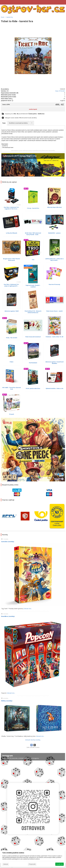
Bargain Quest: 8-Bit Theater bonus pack (12, 260)
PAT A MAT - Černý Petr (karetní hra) (12, 388)
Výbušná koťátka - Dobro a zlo (54, 388)
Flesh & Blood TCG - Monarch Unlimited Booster (33, 312)
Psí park (12, 414)
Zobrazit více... (28, 609)
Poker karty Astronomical (33, 337)
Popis (4, 123)
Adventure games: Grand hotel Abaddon (54, 363)
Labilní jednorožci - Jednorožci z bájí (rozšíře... (54, 260)
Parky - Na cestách (12, 338)
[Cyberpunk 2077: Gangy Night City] (33, 166)
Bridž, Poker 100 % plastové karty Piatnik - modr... (33, 234)
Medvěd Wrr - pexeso (54, 233)
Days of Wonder (60, 91)
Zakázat (6, 864)
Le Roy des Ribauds (12, 233)
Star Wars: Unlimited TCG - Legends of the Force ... (12, 208)
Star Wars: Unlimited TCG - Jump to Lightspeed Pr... (12, 285)
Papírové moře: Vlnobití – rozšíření (33, 286)
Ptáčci (12, 362)
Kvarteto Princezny (54, 284)
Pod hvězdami (33, 363)
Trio (33, 260)
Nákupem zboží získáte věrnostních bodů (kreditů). (21, 118)
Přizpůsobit (32, 864)
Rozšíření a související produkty (18, 123)
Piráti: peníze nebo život (33, 388)
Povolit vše (60, 864)
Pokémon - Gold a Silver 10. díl (54, 337)
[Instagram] (33, 806)
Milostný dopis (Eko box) (54, 207)
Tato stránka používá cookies (13, 853)
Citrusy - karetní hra (33, 208)
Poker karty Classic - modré (54, 311)
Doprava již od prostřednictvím (25, 114)
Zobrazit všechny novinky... (33, 740)
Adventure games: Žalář (12, 311)
